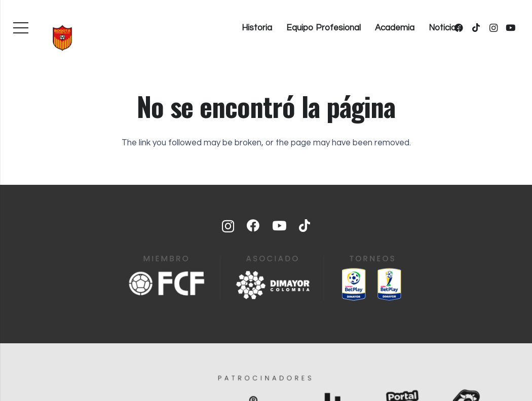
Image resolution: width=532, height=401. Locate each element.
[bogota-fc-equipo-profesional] (62, 38)
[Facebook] (253, 226)
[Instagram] (493, 28)
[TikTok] (476, 28)
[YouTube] (511, 28)
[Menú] (21, 28)
